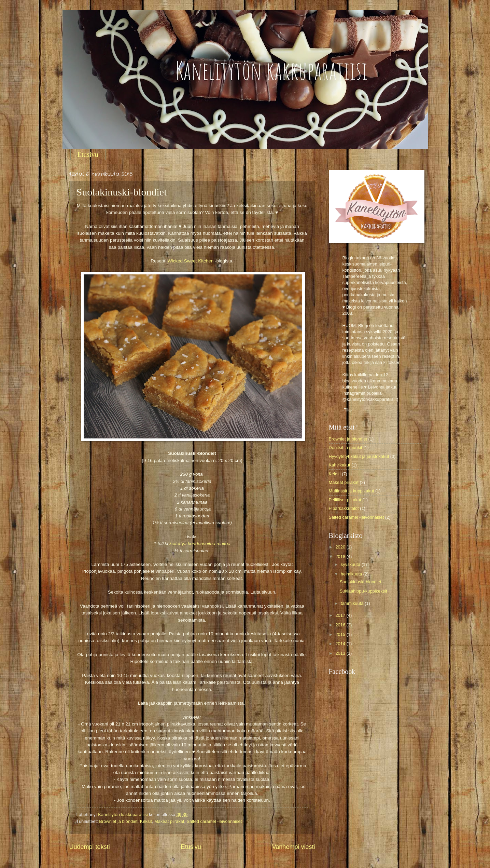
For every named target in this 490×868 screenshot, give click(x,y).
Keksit (146, 821)
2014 (341, 644)
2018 (341, 557)
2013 (341, 653)
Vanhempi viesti (294, 847)
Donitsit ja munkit (346, 447)
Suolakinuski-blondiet (361, 582)
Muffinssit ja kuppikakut (352, 491)
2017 (341, 615)
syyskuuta (351, 564)
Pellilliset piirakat (345, 500)
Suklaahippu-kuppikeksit (363, 591)
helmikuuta (352, 574)
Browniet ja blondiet (118, 821)
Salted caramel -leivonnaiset (214, 821)
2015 (341, 634)
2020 (341, 547)
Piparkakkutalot (344, 508)
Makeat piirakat (169, 821)
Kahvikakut (340, 465)
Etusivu (88, 154)
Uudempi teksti (90, 847)
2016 (341, 625)
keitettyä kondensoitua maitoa (200, 544)
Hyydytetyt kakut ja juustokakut (359, 456)
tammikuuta (353, 603)
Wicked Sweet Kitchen (191, 261)
